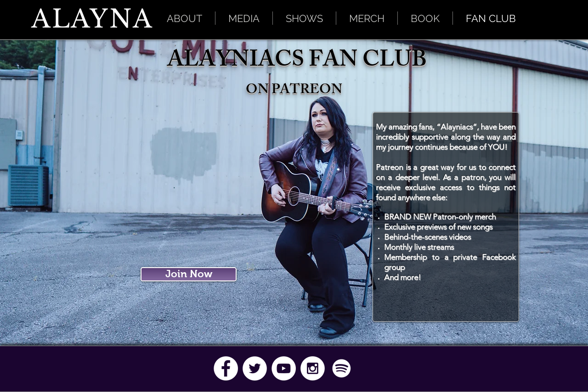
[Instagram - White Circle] (313, 368)
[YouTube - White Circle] (284, 368)
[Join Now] (189, 274)
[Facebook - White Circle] (226, 368)
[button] (244, 18)
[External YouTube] (190, 192)
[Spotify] (342, 368)
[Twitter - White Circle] (255, 368)
